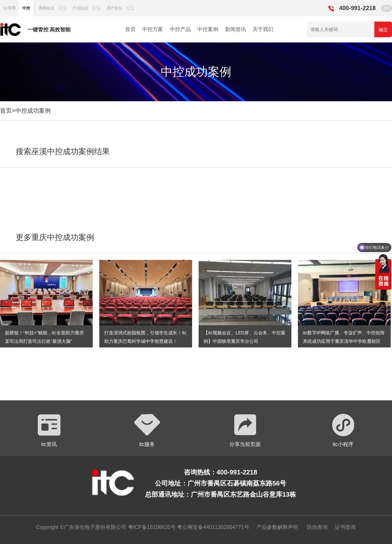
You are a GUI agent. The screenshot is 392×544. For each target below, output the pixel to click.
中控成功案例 (33, 111)
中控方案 (153, 29)
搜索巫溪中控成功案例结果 (63, 151)
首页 (130, 29)
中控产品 (180, 29)
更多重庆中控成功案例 (55, 237)
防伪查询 (317, 527)
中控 (26, 8)
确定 (383, 30)
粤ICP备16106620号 (151, 527)
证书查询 (345, 527)
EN (387, 8)
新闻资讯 (236, 29)
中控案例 (208, 29)
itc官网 (9, 8)
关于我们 (263, 29)
